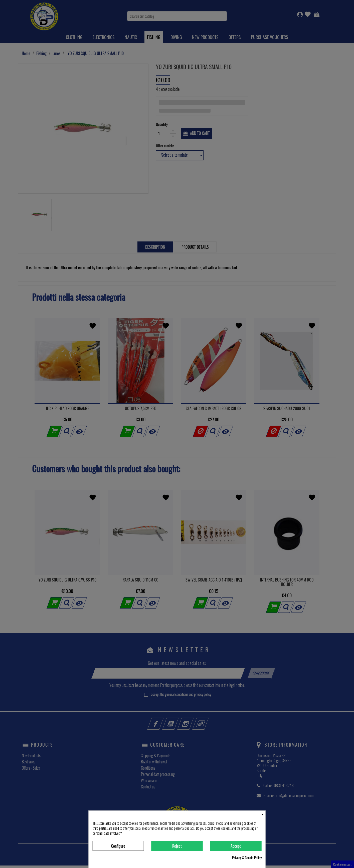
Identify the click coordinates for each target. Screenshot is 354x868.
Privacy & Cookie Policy (247, 858)
